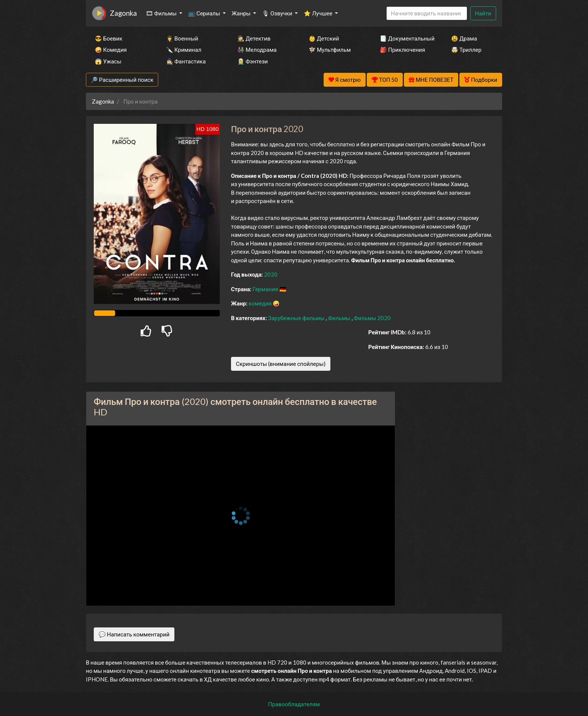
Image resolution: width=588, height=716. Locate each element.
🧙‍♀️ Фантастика (186, 61)
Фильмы (340, 318)
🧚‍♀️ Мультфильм (330, 50)
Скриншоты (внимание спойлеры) (281, 364)
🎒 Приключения (402, 50)
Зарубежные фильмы (297, 318)
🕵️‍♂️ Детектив (254, 38)
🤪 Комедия (111, 50)
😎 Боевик (109, 38)
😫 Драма (464, 38)
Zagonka (123, 13)
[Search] (427, 13)
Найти (483, 13)
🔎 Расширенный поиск (122, 80)
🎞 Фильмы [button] (162, 13)
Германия (266, 289)
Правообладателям (294, 704)
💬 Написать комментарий (134, 634)
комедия (261, 303)
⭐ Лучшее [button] (319, 13)
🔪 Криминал (184, 50)
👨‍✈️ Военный (182, 38)
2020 (271, 274)
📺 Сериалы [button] (205, 13)
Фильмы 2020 (372, 318)
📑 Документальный (405, 38)
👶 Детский (324, 38)
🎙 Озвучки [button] (278, 13)
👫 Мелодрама (257, 50)
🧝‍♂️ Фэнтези (253, 61)
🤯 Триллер (466, 50)
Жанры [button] (242, 13)
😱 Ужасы (108, 61)
